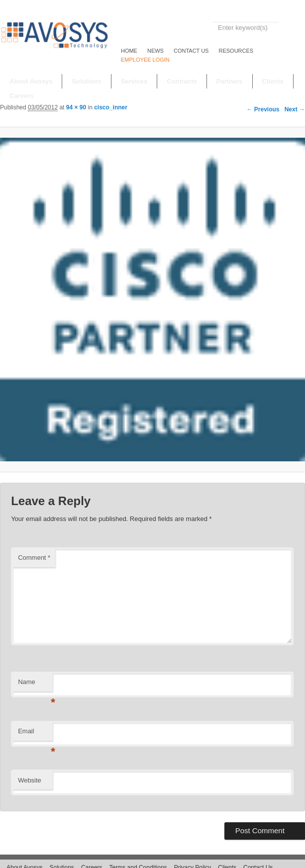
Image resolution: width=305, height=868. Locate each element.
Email (35, 734)
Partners (230, 81)
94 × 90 (76, 107)
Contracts (182, 81)
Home (129, 51)
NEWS (155, 51)
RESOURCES (236, 51)
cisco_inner (111, 107)
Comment (34, 558)
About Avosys (31, 81)
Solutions (86, 81)
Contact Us (191, 51)
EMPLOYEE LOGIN (145, 60)
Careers (21, 96)
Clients (273, 81)
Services (134, 81)
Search (292, 28)
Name (35, 685)
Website (30, 780)
